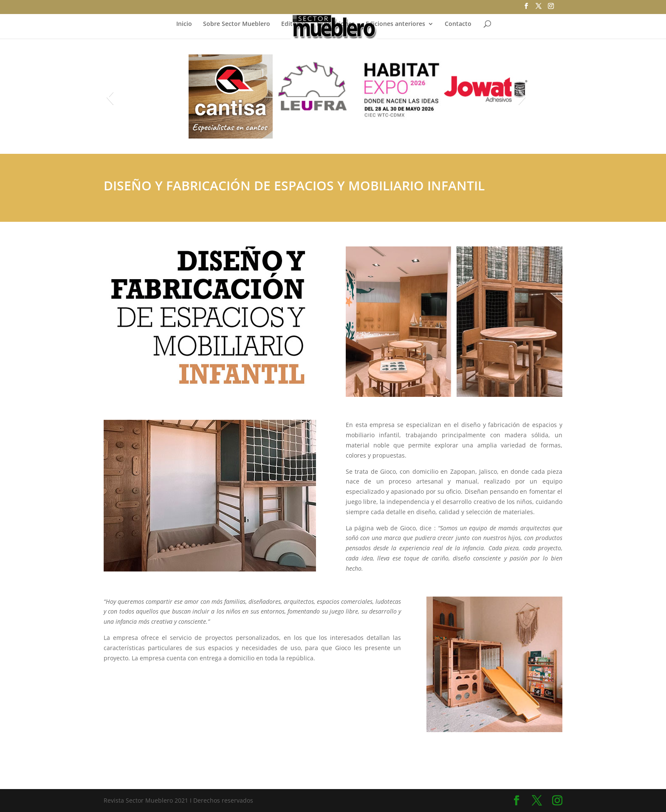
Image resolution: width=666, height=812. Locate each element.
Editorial (293, 24)
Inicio (184, 24)
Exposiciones (336, 24)
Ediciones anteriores (395, 24)
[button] (110, 97)
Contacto (458, 24)
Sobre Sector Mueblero (237, 24)
